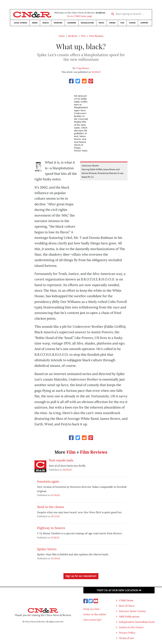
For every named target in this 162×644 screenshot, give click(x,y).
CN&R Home (126, 600)
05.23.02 (55, 516)
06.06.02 (73, 36)
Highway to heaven (51, 528)
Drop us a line (92, 609)
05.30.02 (55, 495)
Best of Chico (127, 606)
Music (101, 23)
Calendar (72, 23)
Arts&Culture (87, 23)
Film (122, 23)
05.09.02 (55, 558)
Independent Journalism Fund (137, 622)
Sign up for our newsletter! (81, 576)
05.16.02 (55, 537)
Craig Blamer (83, 68)
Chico (62, 36)
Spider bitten (47, 549)
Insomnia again (48, 481)
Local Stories (20, 23)
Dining (112, 23)
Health (46, 23)
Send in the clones (50, 507)
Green (35, 23)
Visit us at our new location (119, 590)
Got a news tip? (92, 620)
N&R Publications (129, 616)
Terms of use (126, 638)
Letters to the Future (131, 627)
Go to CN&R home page (80, 16)
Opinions (58, 23)
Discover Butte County (132, 611)
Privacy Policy (127, 633)
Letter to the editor (95, 614)
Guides (132, 23)
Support (144, 23)
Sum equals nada (61, 460)
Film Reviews (96, 36)
